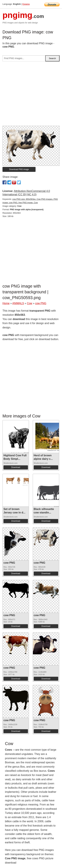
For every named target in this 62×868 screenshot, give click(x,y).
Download (16, 467)
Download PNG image (19, 169)
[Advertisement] (31, 95)
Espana (26, 4)
